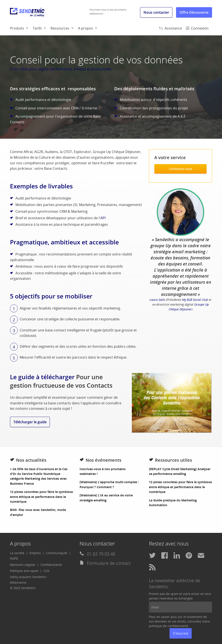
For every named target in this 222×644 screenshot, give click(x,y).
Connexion (197, 28)
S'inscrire (181, 633)
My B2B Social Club (195, 300)
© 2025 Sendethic (23, 588)
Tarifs (37, 28)
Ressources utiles (171, 460)
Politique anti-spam (24, 571)
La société (17, 553)
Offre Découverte (194, 12)
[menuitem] (21, 28)
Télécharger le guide (30, 422)
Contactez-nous (181, 169)
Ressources (60, 28)
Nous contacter (156, 12)
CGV (47, 571)
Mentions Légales (23, 565)
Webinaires (18, 582)
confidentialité (178, 626)
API (103, 218)
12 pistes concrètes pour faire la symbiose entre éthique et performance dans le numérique (41, 497)
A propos (86, 28)
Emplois (35, 553)
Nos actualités (28, 460)
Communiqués (57, 553)
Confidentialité (51, 565)
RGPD (14, 558)
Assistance (170, 28)
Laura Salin (157, 300)
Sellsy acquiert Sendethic (28, 577)
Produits (17, 28)
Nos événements (100, 460)
